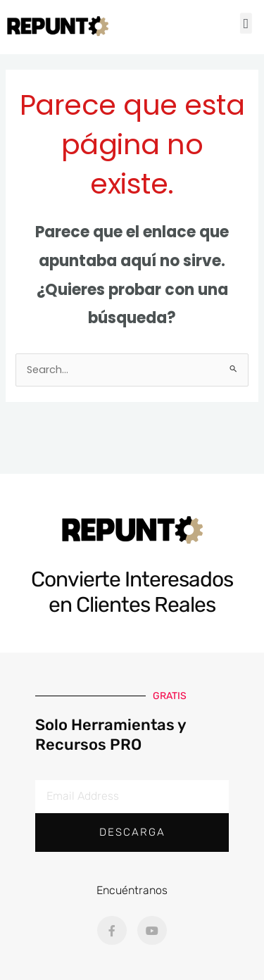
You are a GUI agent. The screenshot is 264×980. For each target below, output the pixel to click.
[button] (246, 24)
